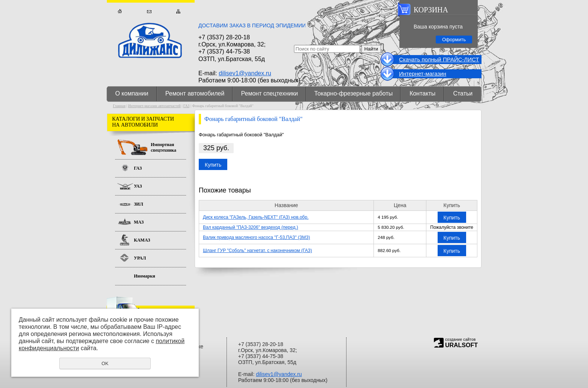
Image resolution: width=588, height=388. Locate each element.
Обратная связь (149, 11)
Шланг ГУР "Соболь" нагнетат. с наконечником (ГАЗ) (257, 251)
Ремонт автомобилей (195, 93)
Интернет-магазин (423, 74)
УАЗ (138, 186)
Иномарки (145, 276)
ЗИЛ (139, 204)
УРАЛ (140, 258)
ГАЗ (187, 106)
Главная (120, 11)
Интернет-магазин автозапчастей (154, 106)
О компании (132, 93)
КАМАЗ (142, 240)
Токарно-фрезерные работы (353, 93)
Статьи (463, 93)
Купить (213, 165)
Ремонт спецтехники (270, 93)
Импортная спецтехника (163, 147)
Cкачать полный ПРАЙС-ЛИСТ (439, 59)
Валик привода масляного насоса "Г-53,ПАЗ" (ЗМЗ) (256, 237)
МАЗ (139, 222)
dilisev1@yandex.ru (245, 73)
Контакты (422, 93)
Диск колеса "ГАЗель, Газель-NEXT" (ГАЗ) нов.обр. (256, 217)
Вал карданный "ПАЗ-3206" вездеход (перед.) (250, 227)
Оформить (454, 40)
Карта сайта (178, 11)
